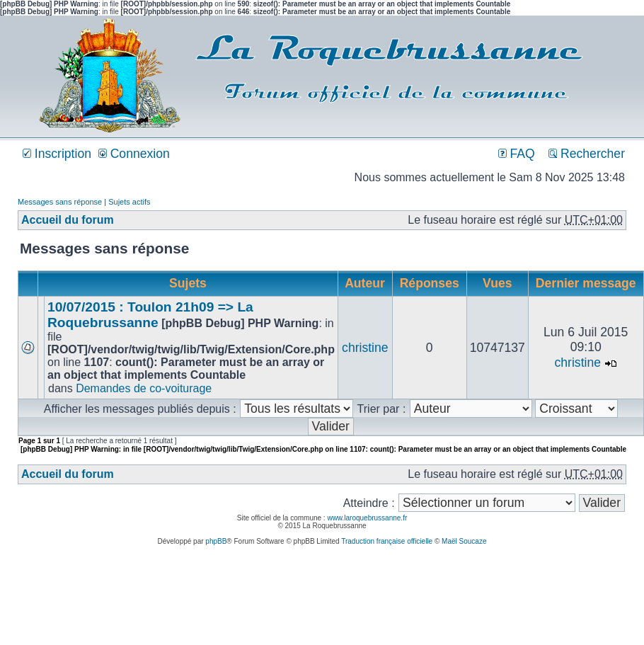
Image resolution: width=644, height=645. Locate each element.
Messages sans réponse (60, 202)
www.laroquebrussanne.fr (367, 518)
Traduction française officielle (387, 541)
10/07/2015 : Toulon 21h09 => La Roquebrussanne (150, 315)
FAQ (517, 154)
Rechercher (587, 154)
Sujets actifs (129, 202)
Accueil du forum (68, 220)
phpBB (216, 541)
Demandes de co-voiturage (144, 388)
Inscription (57, 154)
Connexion (134, 154)
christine (365, 348)
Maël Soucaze (464, 541)
